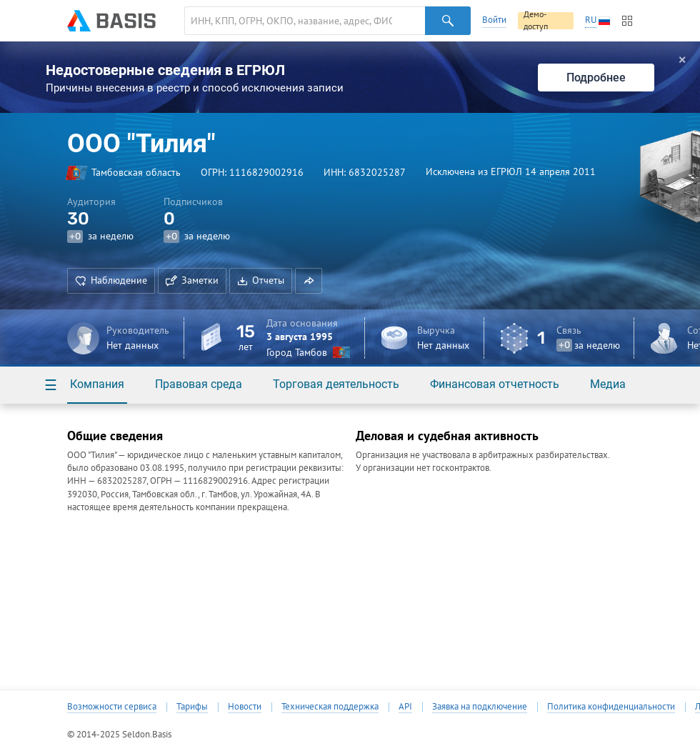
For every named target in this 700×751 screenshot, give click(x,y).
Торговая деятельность (336, 384)
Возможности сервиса (112, 707)
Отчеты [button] (261, 280)
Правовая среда (199, 384)
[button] (309, 281)
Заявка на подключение (480, 707)
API (405, 707)
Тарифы (192, 707)
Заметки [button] (192, 280)
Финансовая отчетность (495, 384)
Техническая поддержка (330, 707)
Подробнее (596, 78)
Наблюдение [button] (111, 280)
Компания (97, 384)
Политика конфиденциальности (611, 707)
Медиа (608, 384)
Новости (245, 707)
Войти (494, 20)
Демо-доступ (536, 21)
